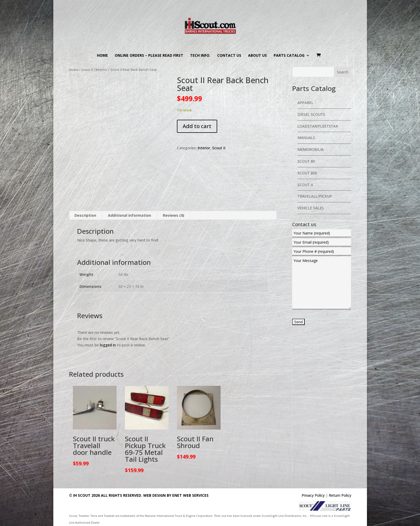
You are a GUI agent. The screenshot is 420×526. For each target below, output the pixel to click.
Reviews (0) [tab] (174, 215)
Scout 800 (307, 173)
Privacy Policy (313, 495)
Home (102, 56)
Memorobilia (310, 149)
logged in (108, 345)
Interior (102, 70)
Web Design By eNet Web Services (176, 495)
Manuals (306, 138)
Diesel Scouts (311, 114)
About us (257, 56)
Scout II (87, 70)
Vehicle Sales (311, 208)
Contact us (229, 56)
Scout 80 (306, 161)
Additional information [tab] (130, 215)
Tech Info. (200, 56)
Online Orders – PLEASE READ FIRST (149, 56)
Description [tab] (85, 215)
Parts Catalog (289, 56)
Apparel (305, 103)
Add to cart (197, 126)
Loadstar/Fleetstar (318, 126)
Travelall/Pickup (315, 196)
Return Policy (340, 495)
